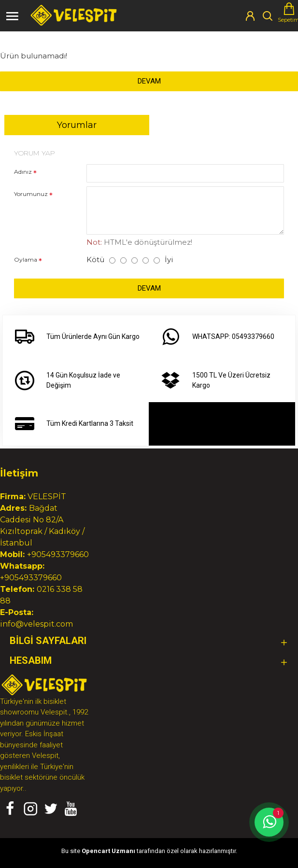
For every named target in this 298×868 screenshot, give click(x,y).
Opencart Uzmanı (108, 851)
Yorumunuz (31, 194)
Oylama (26, 259)
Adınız (23, 172)
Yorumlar (77, 125)
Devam (149, 81)
